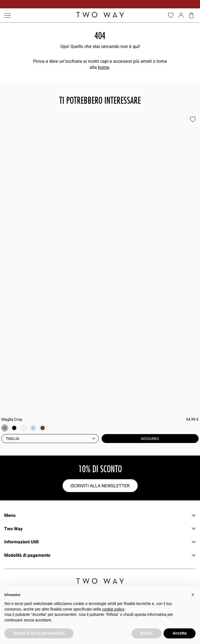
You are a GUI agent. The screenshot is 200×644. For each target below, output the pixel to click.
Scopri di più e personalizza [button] (39, 633)
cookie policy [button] (113, 609)
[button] (193, 595)
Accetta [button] (180, 633)
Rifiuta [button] (147, 633)
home (104, 67)
